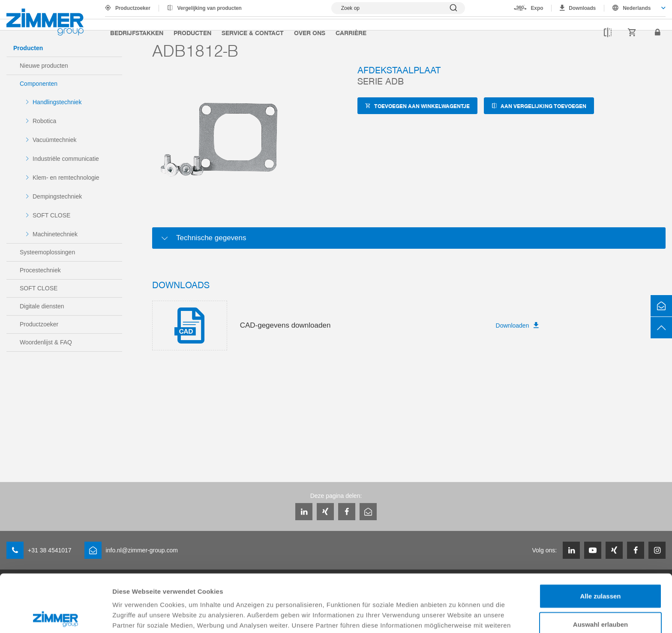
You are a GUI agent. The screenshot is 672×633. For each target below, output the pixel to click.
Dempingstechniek (57, 196)
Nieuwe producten (44, 66)
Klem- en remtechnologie (66, 178)
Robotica (44, 121)
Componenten (39, 84)
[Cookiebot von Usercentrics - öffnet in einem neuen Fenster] (55, 616)
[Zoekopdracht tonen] (398, 8)
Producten (192, 33)
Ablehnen (600, 595)
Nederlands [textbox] (637, 8)
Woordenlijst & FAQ (46, 342)
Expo (537, 8)
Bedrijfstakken (137, 33)
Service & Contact (253, 33)
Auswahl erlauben (600, 567)
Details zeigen (456, 616)
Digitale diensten (42, 306)
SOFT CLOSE (51, 215)
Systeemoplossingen (47, 252)
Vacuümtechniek (54, 140)
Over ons (310, 33)
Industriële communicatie (66, 159)
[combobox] (635, 8)
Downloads (582, 8)
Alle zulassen (600, 538)
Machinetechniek (55, 234)
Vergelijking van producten (210, 8)
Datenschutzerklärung (148, 588)
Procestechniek (40, 270)
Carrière (351, 33)
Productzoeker (133, 8)
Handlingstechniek (57, 102)
